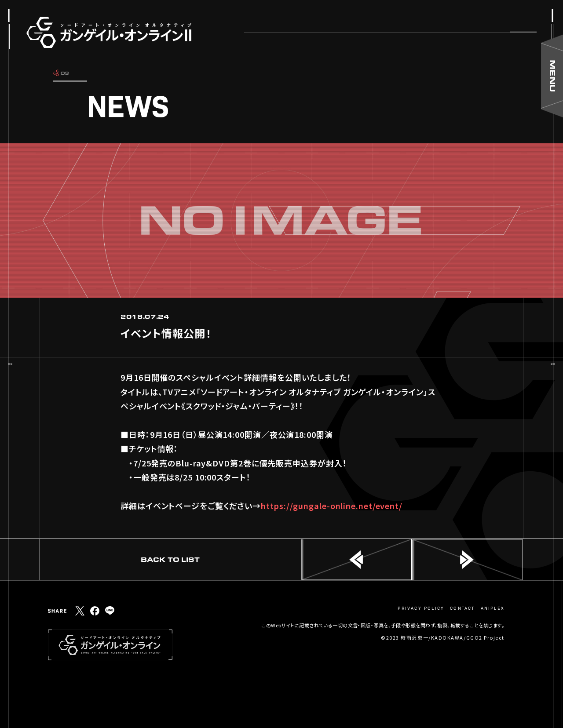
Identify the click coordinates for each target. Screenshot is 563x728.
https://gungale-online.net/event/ (332, 506)
